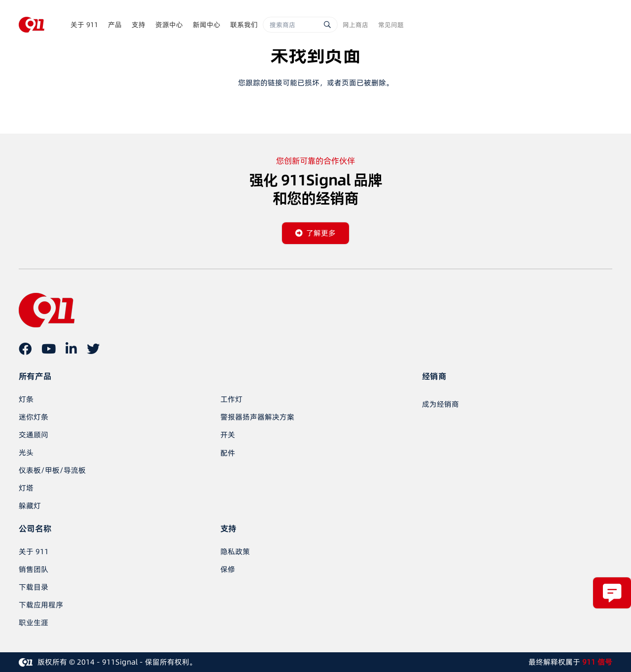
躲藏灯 (30, 506)
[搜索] (327, 25)
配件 (228, 453)
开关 (228, 435)
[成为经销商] (440, 404)
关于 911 (34, 551)
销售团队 (34, 569)
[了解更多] (316, 233)
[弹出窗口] (612, 593)
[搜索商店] (300, 25)
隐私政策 (235, 551)
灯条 (26, 399)
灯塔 (26, 488)
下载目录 (34, 587)
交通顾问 (34, 435)
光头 (26, 452)
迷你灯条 (34, 417)
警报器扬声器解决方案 (257, 417)
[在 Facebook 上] (25, 349)
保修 (228, 569)
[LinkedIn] (71, 349)
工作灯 (231, 399)
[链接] (32, 25)
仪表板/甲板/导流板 (52, 470)
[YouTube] (49, 349)
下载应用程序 (41, 605)
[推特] (93, 349)
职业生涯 (34, 622)
